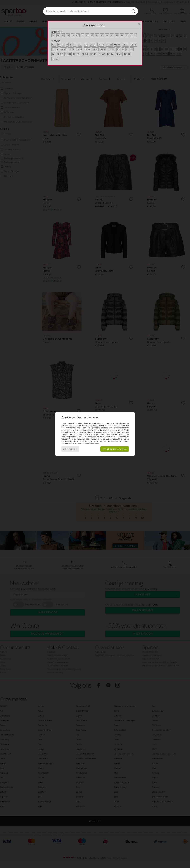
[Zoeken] (133, 11)
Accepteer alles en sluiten (114, 449)
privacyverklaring (87, 443)
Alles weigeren (70, 449)
